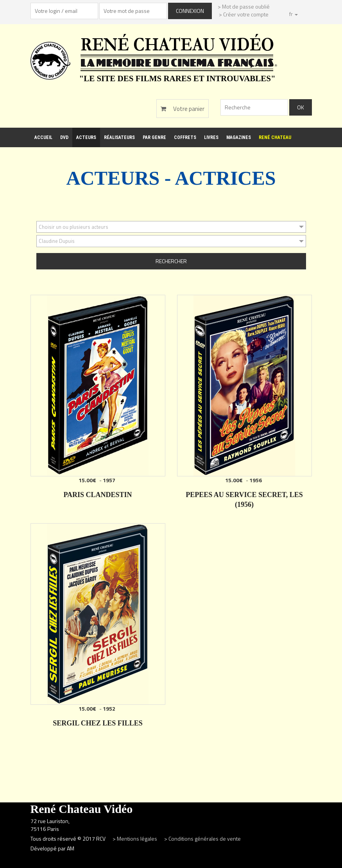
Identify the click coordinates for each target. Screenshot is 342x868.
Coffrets (185, 137)
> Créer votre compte (244, 14)
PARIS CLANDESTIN (98, 495)
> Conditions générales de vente (202, 839)
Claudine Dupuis (57, 241)
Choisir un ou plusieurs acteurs (73, 227)
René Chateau (275, 137)
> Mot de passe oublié (244, 6)
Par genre (154, 137)
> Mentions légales (135, 839)
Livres (211, 137)
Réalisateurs (119, 137)
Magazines (239, 137)
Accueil (43, 137)
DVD (64, 137)
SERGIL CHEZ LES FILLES (98, 723)
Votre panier (183, 109)
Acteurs (86, 137)
